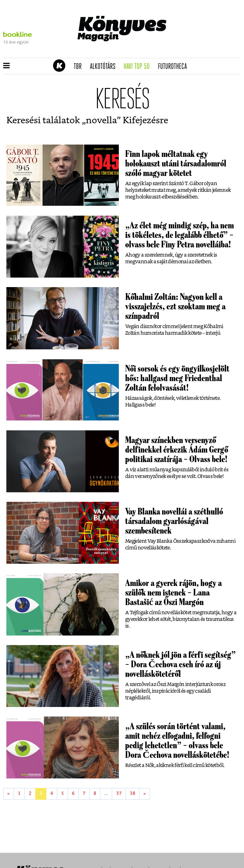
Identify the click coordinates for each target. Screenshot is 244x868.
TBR (80, 67)
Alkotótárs (105, 67)
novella (101, 121)
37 (119, 794)
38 (132, 794)
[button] (7, 66)
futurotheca (174, 67)
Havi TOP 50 (139, 67)
